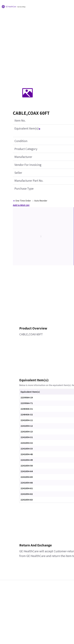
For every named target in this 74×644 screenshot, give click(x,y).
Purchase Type (24, 189)
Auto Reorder (41, 201)
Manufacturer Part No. (29, 181)
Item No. (20, 120)
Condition (21, 141)
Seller (18, 173)
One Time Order (23, 201)
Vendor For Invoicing (28, 165)
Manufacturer (23, 157)
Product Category (26, 149)
